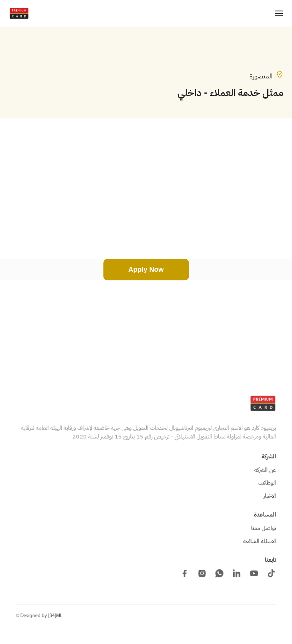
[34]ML (56, 616)
